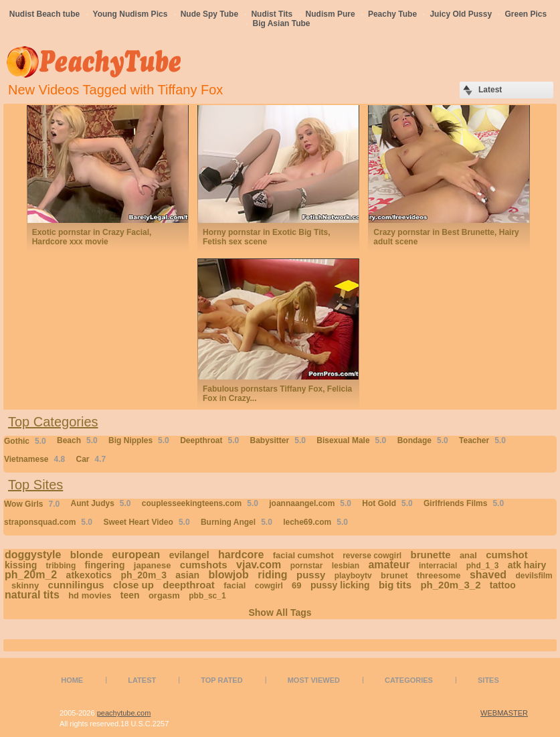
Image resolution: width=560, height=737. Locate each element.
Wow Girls (32, 504)
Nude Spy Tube (209, 14)
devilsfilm (534, 576)
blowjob (228, 575)
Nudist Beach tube (44, 14)
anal (468, 555)
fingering (105, 565)
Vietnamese (34, 459)
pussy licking (340, 585)
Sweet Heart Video (146, 522)
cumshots (204, 565)
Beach (77, 440)
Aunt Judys (100, 503)
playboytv (353, 576)
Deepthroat (209, 440)
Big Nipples (139, 440)
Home (72, 680)
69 (296, 585)
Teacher (482, 440)
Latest (142, 680)
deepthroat (189, 585)
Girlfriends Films (464, 503)
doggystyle (33, 555)
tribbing (61, 566)
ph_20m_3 (143, 575)
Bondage (423, 440)
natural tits (32, 595)
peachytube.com (124, 713)
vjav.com (259, 565)
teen (130, 595)
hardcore (241, 555)
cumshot (507, 555)
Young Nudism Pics (130, 14)
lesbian (346, 566)
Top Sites (35, 485)
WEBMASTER (504, 713)
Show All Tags (280, 612)
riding (272, 575)
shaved (488, 575)
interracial (438, 566)
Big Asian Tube (281, 23)
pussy (311, 575)
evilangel (189, 555)
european (136, 555)
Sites (488, 680)
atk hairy (527, 565)
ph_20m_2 (31, 575)
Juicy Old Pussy (461, 14)
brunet (394, 575)
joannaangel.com (310, 503)
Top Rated (221, 680)
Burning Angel (237, 522)
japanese (153, 565)
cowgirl (269, 586)
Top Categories (53, 422)
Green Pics (526, 14)
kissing (21, 565)
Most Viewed (314, 680)
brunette (431, 555)
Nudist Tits (272, 14)
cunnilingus (76, 585)
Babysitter (278, 440)
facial (235, 585)
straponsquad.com (48, 522)
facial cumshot (303, 555)
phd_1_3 (483, 566)
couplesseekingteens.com (200, 503)
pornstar (307, 566)
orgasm (164, 595)
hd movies (90, 595)
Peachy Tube (392, 14)
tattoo (503, 585)
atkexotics (89, 575)
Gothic (25, 441)
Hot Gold (387, 503)
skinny (25, 585)
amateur (389, 565)
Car (91, 459)
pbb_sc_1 (207, 596)
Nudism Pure (331, 14)
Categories (409, 680)
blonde (87, 555)
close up (133, 585)
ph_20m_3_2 (450, 585)
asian (187, 575)
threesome (439, 575)
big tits (395, 585)
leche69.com (315, 522)
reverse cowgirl (372, 556)
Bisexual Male (351, 440)
